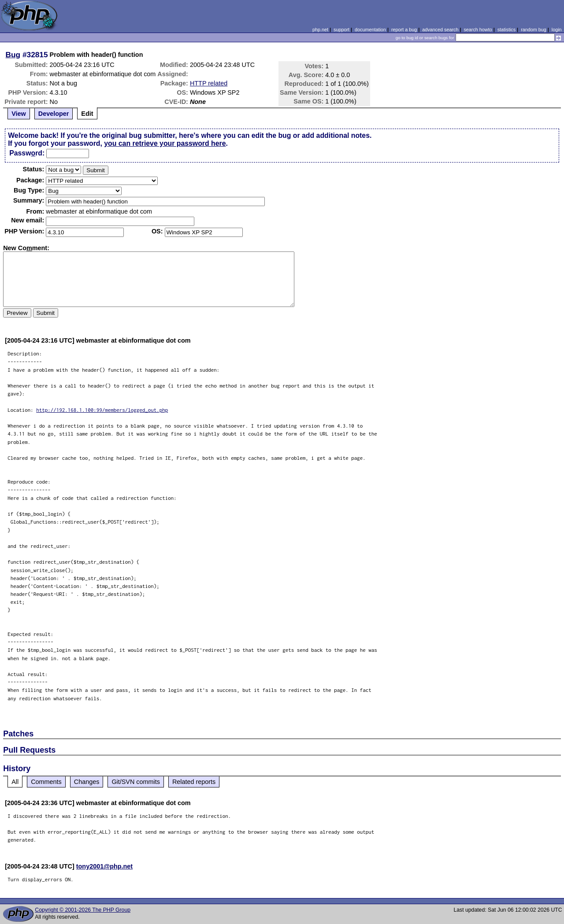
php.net (320, 30)
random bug (534, 30)
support (341, 30)
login (557, 30)
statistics (506, 30)
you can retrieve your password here (165, 143)
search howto (478, 30)
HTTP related (209, 83)
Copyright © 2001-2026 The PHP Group (83, 910)
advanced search (440, 30)
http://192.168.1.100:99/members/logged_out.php (102, 410)
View (19, 114)
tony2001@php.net (104, 866)
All (15, 782)
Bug (13, 55)
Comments (46, 782)
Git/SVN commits (136, 782)
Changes (87, 782)
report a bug (404, 30)
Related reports (194, 782)
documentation (370, 30)
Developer (54, 114)
